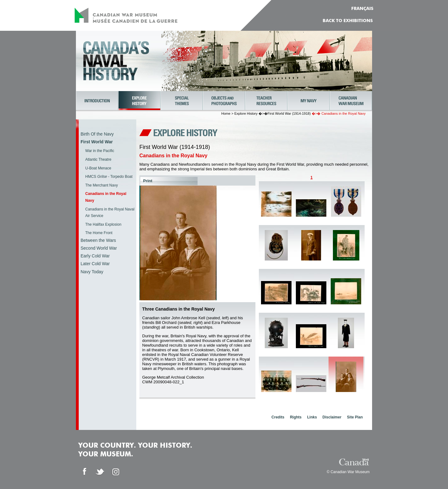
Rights (296, 417)
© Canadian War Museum (348, 472)
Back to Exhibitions (348, 21)
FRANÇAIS (362, 9)
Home (226, 113)
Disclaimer (332, 417)
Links (312, 417)
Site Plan (355, 417)
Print (148, 181)
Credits (278, 417)
